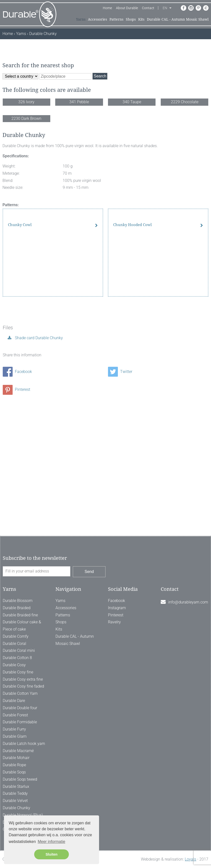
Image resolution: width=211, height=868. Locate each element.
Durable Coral (14, 644)
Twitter (120, 492)
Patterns (116, 19)
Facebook (17, 492)
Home (107, 8)
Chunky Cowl (20, 409)
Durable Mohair (16, 758)
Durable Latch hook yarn (24, 744)
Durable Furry (14, 729)
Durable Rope (14, 765)
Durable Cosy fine (18, 672)
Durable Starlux (16, 786)
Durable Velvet (15, 801)
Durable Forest (15, 715)
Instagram (117, 608)
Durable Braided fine (20, 615)
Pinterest (16, 510)
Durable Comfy (16, 636)
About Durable (127, 8)
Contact (148, 8)
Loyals (190, 859)
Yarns (81, 19)
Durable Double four (20, 708)
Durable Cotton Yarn (20, 693)
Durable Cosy (14, 665)
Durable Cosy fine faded (23, 686)
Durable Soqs (14, 772)
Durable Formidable (20, 722)
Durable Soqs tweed (20, 779)
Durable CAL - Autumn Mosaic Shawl (178, 19)
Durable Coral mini (19, 651)
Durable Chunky (16, 808)
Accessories (97, 19)
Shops (131, 19)
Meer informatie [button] (51, 842)
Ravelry (114, 622)
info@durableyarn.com (188, 602)
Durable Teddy (15, 793)
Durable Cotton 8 (17, 658)
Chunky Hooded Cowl (132, 409)
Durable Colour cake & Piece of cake (22, 626)
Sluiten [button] (52, 854)
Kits (141, 19)
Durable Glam (15, 736)
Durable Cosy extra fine (23, 679)
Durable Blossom (18, 601)
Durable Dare (14, 701)
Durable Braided (17, 608)
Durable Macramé (18, 751)
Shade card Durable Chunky (38, 458)
